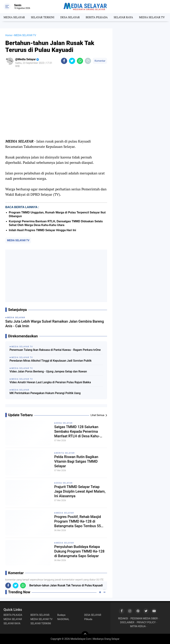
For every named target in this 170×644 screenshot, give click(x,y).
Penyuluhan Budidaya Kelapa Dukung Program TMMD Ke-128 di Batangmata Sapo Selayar (79, 551)
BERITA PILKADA (97, 17)
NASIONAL (63, 619)
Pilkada (88, 619)
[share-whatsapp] (80, 61)
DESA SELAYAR (70, 17)
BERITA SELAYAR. (40, 615)
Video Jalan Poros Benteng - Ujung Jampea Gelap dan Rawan (48, 371)
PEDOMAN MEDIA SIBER (144, 618)
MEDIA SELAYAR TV (152, 17)
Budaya (61, 615)
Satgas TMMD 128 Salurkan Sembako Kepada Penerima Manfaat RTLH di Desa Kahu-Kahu (77, 432)
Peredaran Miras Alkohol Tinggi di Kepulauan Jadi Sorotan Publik (51, 361)
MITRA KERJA (138, 626)
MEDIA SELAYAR (14, 17)
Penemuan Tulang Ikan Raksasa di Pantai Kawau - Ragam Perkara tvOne (55, 350)
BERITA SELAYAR (65, 453)
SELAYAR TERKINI (43, 17)
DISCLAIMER (127, 622)
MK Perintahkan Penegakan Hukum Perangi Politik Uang (45, 393)
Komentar (100, 61)
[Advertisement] (56, 276)
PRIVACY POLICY (146, 622)
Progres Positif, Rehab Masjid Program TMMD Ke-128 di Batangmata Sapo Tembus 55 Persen (78, 521)
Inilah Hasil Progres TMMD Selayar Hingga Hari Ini (42, 230)
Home (9, 35)
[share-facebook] (64, 61)
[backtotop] (85, 635)
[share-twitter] (72, 61)
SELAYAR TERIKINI (41, 623)
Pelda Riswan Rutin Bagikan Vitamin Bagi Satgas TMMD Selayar (76, 461)
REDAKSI (123, 618)
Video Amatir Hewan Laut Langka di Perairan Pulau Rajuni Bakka (50, 382)
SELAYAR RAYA (123, 17)
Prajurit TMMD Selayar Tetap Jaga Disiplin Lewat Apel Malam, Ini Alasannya (80, 491)
